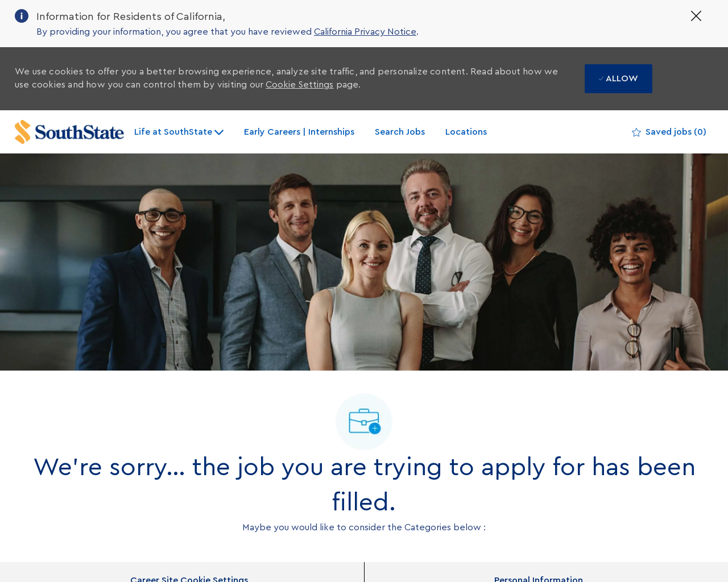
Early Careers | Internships (299, 132)
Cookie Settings (299, 85)
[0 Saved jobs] (669, 132)
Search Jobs (400, 132)
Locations (466, 132)
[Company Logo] (69, 132)
